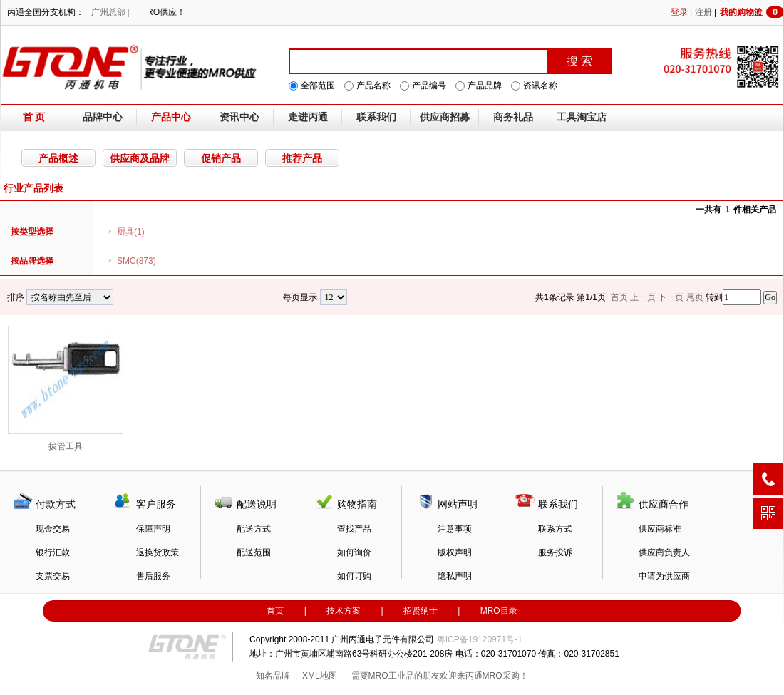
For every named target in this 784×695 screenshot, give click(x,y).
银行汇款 (53, 552)
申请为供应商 (664, 576)
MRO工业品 (391, 676)
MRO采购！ (505, 676)
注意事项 (455, 529)
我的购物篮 (752, 12)
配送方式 (254, 529)
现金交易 (53, 529)
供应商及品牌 (140, 158)
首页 (275, 611)
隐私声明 (455, 576)
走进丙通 (308, 117)
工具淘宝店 (582, 117)
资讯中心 (239, 117)
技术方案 (344, 611)
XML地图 (320, 676)
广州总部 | (110, 12)
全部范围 (318, 86)
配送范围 (254, 552)
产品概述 (58, 158)
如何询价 (354, 552)
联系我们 (376, 117)
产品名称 (373, 86)
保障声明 (153, 529)
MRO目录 (499, 611)
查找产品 (354, 529)
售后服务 (153, 576)
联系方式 (555, 529)
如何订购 (354, 576)
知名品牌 (273, 676)
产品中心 (171, 117)
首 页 (34, 117)
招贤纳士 (421, 611)
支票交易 (53, 576)
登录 (679, 12)
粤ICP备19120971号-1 (480, 639)
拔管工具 (66, 388)
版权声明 (455, 552)
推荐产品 (302, 158)
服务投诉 (555, 552)
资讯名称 (540, 86)
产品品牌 (485, 86)
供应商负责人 (664, 552)
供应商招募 (445, 117)
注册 (703, 12)
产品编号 (429, 86)
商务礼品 (513, 117)
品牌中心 (103, 117)
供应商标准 (660, 529)
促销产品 (221, 158)
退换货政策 (158, 552)
